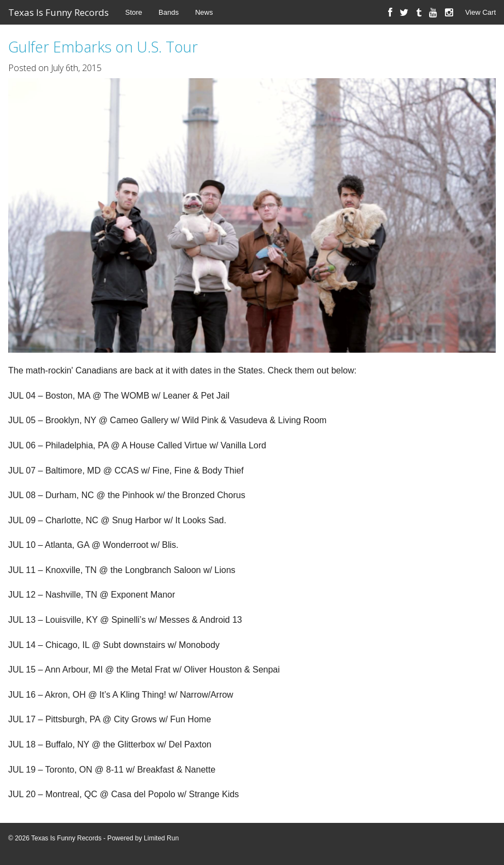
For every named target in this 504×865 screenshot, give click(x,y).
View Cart (480, 12)
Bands (169, 12)
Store (134, 12)
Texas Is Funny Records (58, 12)
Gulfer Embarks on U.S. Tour (103, 47)
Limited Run (161, 838)
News (204, 12)
